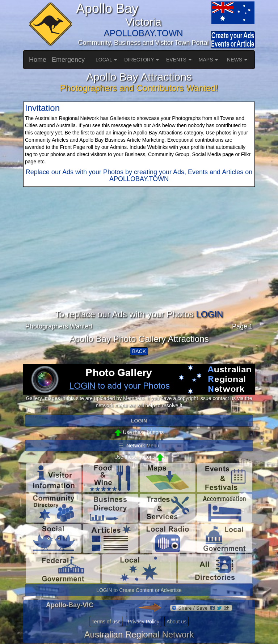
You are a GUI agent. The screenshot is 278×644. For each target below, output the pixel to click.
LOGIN (209, 314)
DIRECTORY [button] (142, 60)
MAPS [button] (208, 60)
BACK (139, 351)
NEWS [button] (237, 60)
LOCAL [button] (106, 60)
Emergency (68, 60)
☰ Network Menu (139, 446)
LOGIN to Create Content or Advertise (139, 590)
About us (176, 622)
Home (38, 60)
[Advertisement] (139, 259)
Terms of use (106, 622)
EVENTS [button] (179, 60)
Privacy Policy (144, 622)
